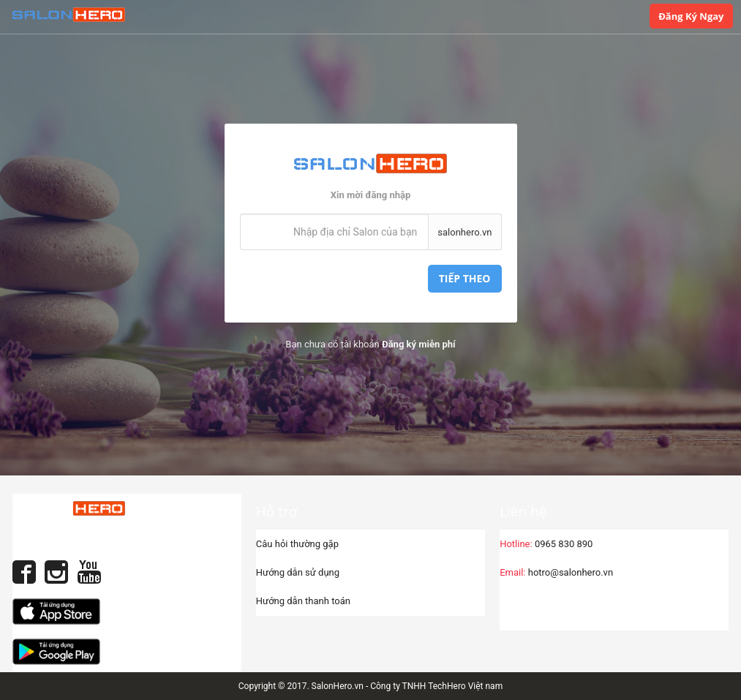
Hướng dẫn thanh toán (303, 601)
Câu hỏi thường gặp (297, 544)
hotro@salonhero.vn (556, 572)
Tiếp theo (465, 278)
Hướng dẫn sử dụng (298, 572)
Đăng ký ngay (691, 16)
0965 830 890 (546, 544)
